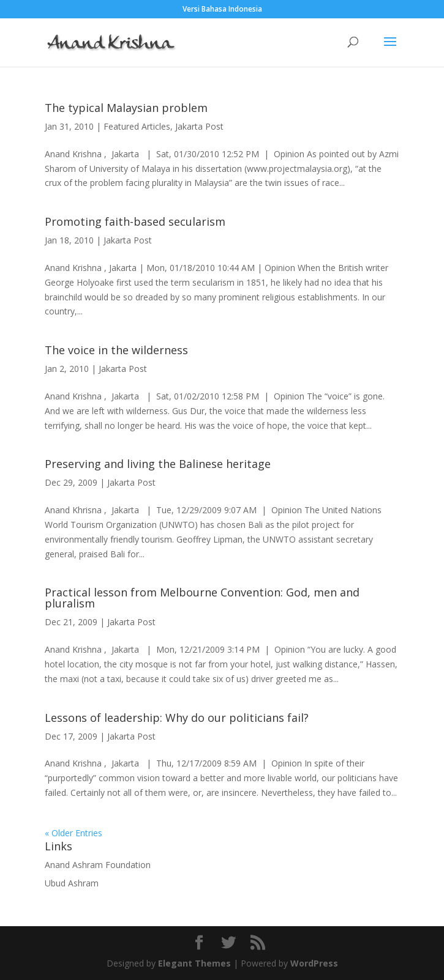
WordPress (314, 963)
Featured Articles (137, 126)
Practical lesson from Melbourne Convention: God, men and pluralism (202, 598)
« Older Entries (73, 833)
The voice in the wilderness (116, 350)
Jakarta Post (199, 126)
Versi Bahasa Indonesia (222, 10)
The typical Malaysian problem (126, 108)
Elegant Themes (194, 963)
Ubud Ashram (72, 883)
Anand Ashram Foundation (98, 865)
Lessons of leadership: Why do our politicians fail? (177, 718)
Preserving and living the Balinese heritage (158, 464)
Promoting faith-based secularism (135, 221)
